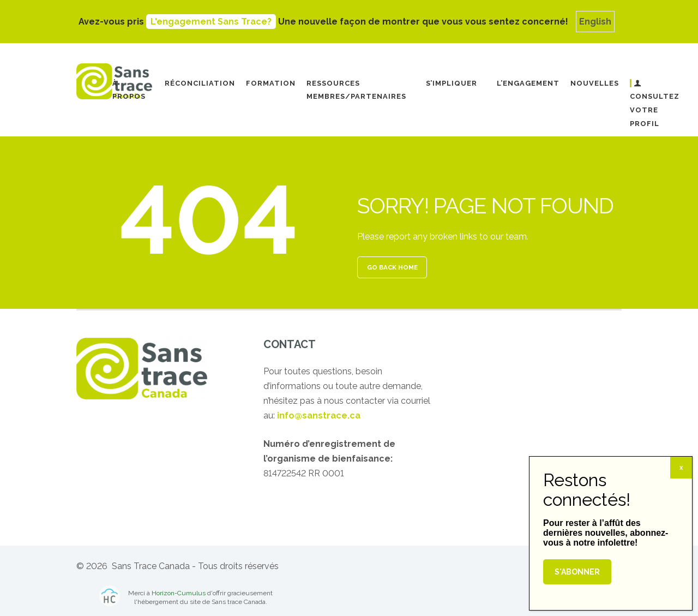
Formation (271, 83)
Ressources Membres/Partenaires (356, 90)
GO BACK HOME (392, 267)
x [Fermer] (681, 468)
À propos (129, 90)
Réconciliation (200, 83)
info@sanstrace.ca (319, 415)
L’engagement (528, 83)
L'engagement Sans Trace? (211, 22)
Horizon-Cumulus (179, 593)
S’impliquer (452, 83)
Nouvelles (595, 83)
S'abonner (577, 572)
